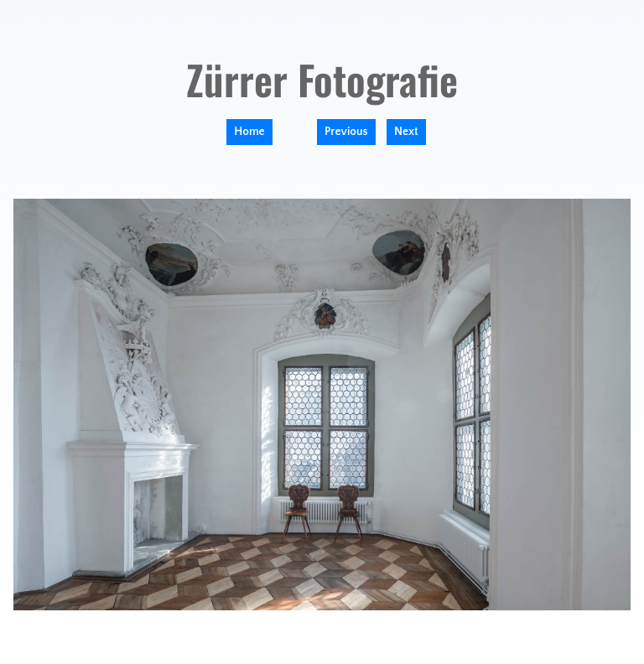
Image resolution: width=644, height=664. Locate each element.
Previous (346, 132)
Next (406, 132)
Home (249, 132)
